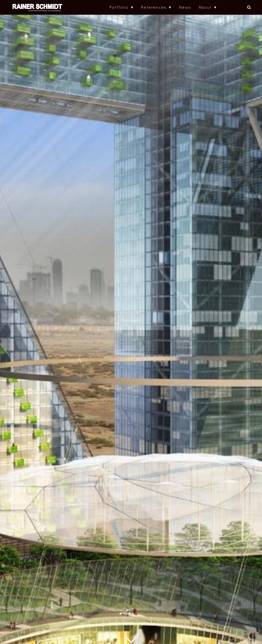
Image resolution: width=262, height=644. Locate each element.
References (154, 7)
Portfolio (119, 7)
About (205, 7)
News (185, 7)
